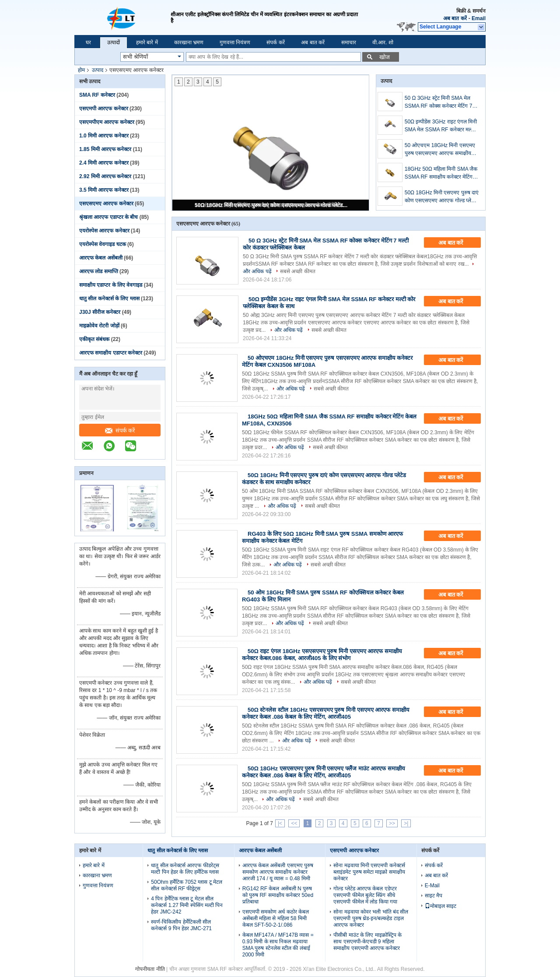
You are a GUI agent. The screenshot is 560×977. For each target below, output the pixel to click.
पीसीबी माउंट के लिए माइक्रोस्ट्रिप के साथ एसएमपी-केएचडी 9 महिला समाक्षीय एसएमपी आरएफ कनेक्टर (367, 942)
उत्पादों (114, 42)
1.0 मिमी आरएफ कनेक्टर (104, 136)
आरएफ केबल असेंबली (101, 258)
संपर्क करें (275, 42)
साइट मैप (434, 896)
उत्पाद (98, 70)
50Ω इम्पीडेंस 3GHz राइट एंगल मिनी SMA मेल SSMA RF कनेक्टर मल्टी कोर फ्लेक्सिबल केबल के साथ (441, 126)
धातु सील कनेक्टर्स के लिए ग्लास (109, 299)
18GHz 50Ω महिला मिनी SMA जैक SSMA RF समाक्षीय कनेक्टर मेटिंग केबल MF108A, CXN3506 (441, 173)
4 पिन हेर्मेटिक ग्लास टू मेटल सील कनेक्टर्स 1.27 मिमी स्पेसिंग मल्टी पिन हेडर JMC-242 (187, 905)
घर (88, 42)
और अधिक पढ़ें (289, 330)
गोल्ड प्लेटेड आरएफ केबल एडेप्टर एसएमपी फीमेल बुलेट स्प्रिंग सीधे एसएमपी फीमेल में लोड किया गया (365, 895)
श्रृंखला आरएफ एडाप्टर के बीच (108, 217)
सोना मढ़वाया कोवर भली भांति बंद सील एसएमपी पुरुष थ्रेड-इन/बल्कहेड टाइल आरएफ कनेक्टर (371, 918)
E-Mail (432, 886)
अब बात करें (455, 18)
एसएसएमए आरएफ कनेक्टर (106, 204)
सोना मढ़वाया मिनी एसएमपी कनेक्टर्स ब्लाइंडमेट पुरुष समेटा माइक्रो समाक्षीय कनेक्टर (369, 872)
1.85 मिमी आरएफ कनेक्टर (105, 149)
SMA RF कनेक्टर (97, 95)
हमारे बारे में (147, 42)
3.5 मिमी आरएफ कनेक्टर (104, 190)
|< (280, 823)
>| (406, 823)
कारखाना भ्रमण (189, 42)
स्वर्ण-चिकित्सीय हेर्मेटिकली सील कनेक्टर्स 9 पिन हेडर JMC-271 (181, 925)
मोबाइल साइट (441, 906)
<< (294, 823)
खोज (385, 57)
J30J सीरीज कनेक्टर (100, 312)
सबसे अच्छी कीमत (298, 271)
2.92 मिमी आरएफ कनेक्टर (105, 176)
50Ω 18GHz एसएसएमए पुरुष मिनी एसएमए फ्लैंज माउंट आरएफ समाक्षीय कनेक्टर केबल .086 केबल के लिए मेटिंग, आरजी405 (324, 772)
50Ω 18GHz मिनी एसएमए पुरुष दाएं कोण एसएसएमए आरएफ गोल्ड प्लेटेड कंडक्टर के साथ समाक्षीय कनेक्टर (271, 205)
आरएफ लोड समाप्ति (99, 271)
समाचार (349, 42)
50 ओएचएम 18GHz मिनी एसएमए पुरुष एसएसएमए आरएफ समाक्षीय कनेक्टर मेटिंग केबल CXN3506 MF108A (440, 150)
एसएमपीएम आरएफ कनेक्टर (107, 122)
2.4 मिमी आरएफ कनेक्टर (104, 163)
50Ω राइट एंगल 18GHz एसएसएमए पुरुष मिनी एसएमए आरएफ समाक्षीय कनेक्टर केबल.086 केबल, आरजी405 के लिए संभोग (322, 655)
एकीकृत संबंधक (94, 339)
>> (392, 823)
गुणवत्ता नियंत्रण (235, 42)
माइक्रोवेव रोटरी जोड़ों (99, 326)
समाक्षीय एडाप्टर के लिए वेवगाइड (111, 285)
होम (81, 70)
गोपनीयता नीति (150, 969)
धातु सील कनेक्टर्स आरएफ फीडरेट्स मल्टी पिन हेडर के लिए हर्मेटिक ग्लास (185, 869)
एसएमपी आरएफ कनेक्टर (104, 109)
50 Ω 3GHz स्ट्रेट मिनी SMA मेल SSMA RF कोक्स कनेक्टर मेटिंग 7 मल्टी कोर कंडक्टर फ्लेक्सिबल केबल (439, 102)
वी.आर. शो (383, 42)
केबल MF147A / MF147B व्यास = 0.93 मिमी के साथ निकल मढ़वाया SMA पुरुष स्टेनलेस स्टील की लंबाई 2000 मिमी (278, 945)
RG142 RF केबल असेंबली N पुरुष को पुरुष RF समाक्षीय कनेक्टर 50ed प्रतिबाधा (278, 895)
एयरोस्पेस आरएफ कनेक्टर (104, 231)
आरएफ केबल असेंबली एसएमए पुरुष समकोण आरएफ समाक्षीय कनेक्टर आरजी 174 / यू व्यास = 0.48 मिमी (278, 872)
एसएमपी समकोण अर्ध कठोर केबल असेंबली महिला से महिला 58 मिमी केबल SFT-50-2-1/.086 (276, 918)
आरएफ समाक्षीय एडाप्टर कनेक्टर (111, 353)
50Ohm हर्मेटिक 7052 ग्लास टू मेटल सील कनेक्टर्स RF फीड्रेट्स (187, 885)
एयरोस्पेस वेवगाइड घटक (103, 244)
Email (479, 18)
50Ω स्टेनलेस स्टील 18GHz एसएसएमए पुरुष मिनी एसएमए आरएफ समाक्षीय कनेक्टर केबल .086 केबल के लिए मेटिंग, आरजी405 (326, 713)
